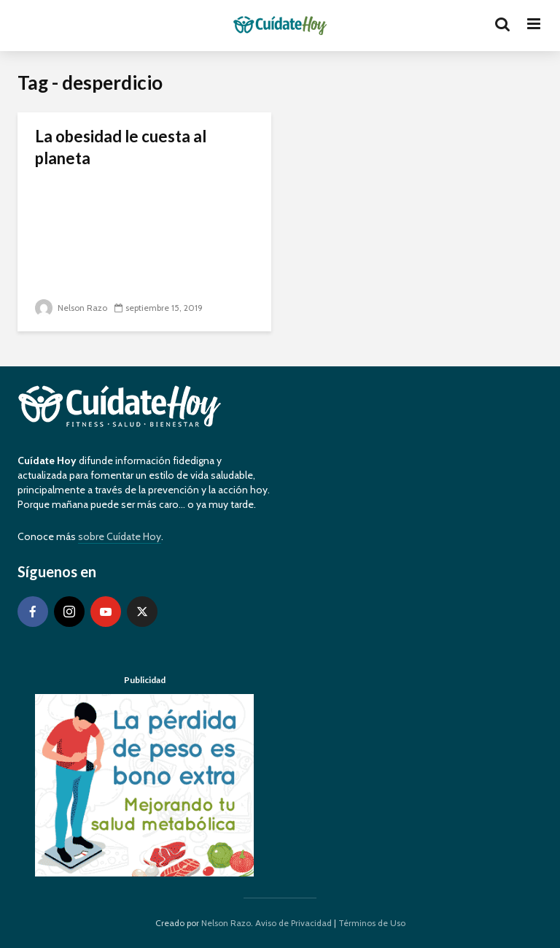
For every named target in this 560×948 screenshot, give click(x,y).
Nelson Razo (71, 308)
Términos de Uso (372, 923)
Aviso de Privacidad (293, 923)
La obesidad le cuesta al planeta (121, 147)
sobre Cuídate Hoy (120, 536)
